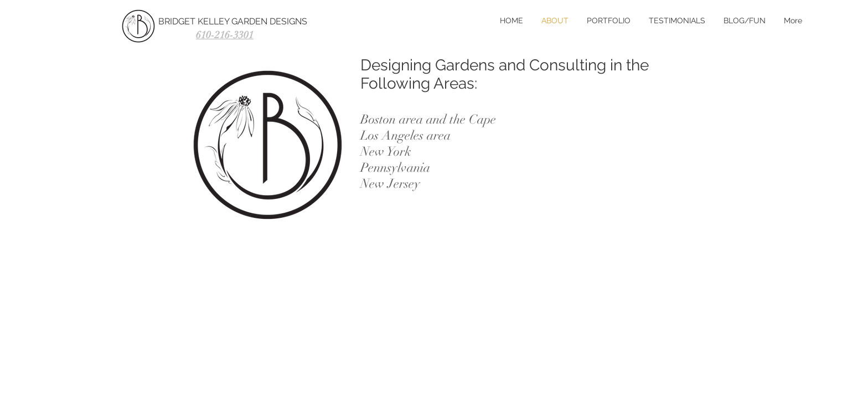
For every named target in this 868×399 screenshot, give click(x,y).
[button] (676, 21)
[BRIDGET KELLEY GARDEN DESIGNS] (252, 22)
